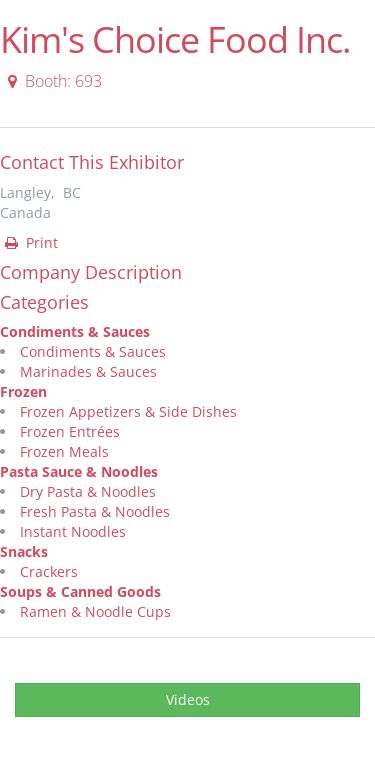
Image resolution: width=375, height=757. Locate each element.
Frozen (23, 391)
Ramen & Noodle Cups (95, 611)
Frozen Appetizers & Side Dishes (128, 411)
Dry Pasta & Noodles (88, 491)
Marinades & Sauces (88, 371)
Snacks (24, 551)
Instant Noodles (73, 531)
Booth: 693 (52, 81)
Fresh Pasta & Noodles (95, 511)
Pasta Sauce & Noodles (79, 471)
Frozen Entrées (70, 431)
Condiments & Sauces (75, 331)
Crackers (49, 571)
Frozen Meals (64, 451)
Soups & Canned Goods (80, 591)
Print (30, 242)
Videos (188, 699)
